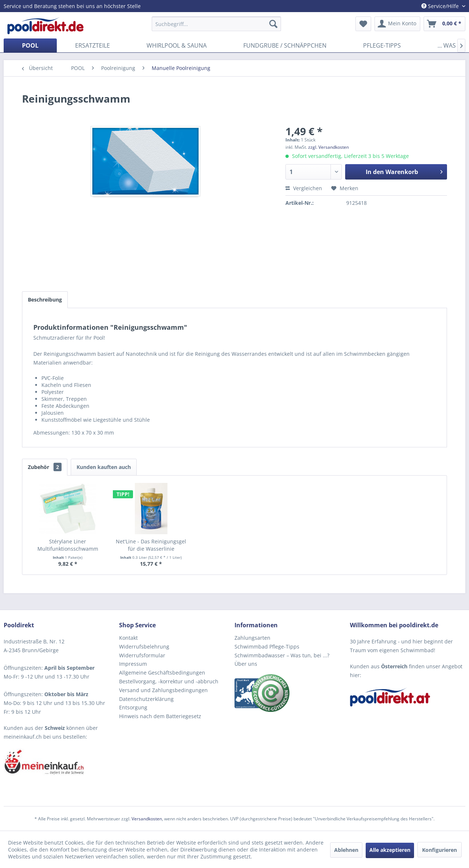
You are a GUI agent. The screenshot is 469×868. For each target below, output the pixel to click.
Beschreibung (45, 300)
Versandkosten (147, 819)
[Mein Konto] (397, 24)
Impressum (133, 664)
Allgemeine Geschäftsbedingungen (162, 673)
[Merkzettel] (363, 24)
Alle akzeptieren (390, 850)
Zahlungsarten (252, 638)
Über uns (246, 664)
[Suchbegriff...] (216, 24)
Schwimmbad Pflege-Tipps (267, 647)
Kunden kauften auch (104, 467)
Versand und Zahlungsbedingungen (163, 690)
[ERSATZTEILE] (93, 45)
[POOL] (30, 45)
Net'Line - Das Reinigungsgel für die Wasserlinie (151, 545)
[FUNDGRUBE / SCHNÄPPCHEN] (285, 45)
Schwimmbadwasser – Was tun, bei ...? (282, 655)
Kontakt (128, 638)
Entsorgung (133, 707)
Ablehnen (346, 850)
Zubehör (45, 467)
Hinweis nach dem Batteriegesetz (160, 716)
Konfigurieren (440, 850)
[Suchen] (273, 24)
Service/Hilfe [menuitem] (441, 6)
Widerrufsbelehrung (144, 647)
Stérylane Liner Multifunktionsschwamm (68, 545)
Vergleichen (304, 188)
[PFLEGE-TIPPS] (382, 45)
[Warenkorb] (444, 24)
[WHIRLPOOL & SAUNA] (177, 45)
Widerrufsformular (142, 655)
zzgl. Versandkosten (328, 147)
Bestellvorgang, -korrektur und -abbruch (169, 681)
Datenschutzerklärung (146, 699)
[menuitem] (216, 24)
